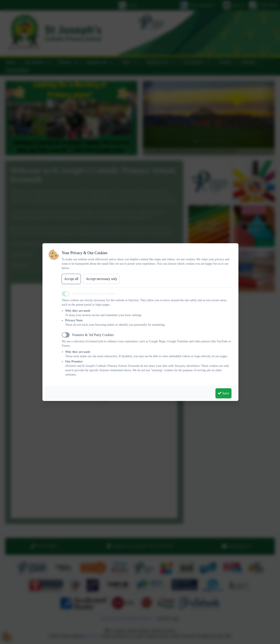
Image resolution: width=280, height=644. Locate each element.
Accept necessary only (101, 279)
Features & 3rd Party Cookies (93, 335)
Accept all (71, 279)
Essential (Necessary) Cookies (94, 294)
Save (223, 393)
